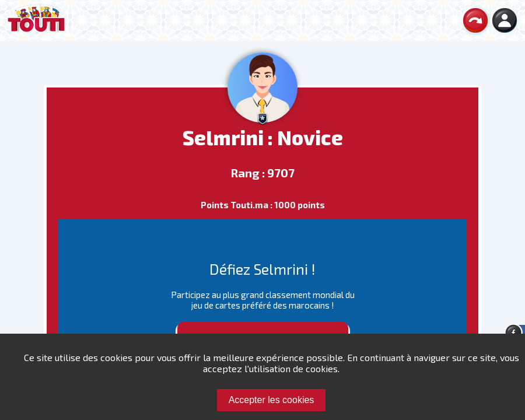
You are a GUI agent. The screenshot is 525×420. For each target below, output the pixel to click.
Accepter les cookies (272, 400)
